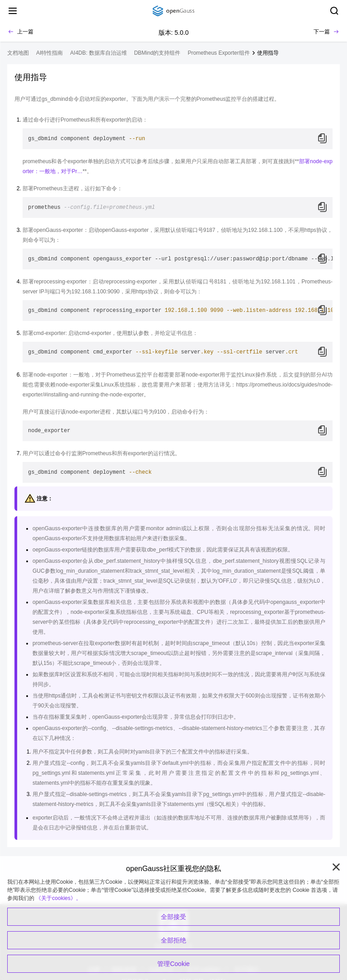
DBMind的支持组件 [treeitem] (157, 53)
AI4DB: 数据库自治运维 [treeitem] (98, 53)
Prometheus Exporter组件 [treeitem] (218, 53)
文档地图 (18, 53)
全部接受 (173, 917)
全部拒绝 (173, 940)
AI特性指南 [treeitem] (49, 53)
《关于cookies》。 (59, 898)
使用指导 (268, 53)
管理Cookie (173, 964)
